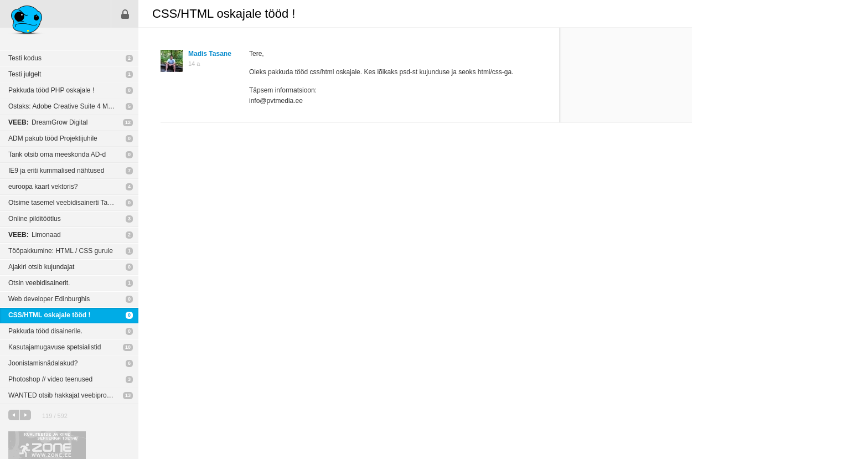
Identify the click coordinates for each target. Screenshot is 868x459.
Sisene (125, 14)
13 (128, 395)
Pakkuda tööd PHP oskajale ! (51, 90)
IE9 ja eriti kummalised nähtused (56, 171)
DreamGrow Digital (48, 122)
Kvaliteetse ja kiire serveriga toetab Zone (47, 445)
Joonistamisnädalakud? (43, 363)
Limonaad (35, 235)
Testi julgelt (25, 74)
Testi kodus (25, 58)
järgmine (25, 415)
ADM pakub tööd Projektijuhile (53, 138)
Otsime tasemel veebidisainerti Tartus (63, 203)
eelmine (14, 415)
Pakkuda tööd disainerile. (45, 331)
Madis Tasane (210, 54)
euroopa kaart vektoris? (43, 187)
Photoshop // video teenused (50, 379)
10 (128, 347)
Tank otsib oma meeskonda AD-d (57, 154)
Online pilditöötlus (35, 219)
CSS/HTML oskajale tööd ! (49, 315)
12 (128, 122)
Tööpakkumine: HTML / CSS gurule (61, 251)
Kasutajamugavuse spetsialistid (55, 347)
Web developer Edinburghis (49, 299)
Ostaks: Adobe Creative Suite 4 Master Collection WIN (73, 106)
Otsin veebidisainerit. (39, 283)
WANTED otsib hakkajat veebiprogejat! (66, 395)
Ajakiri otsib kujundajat (41, 267)
